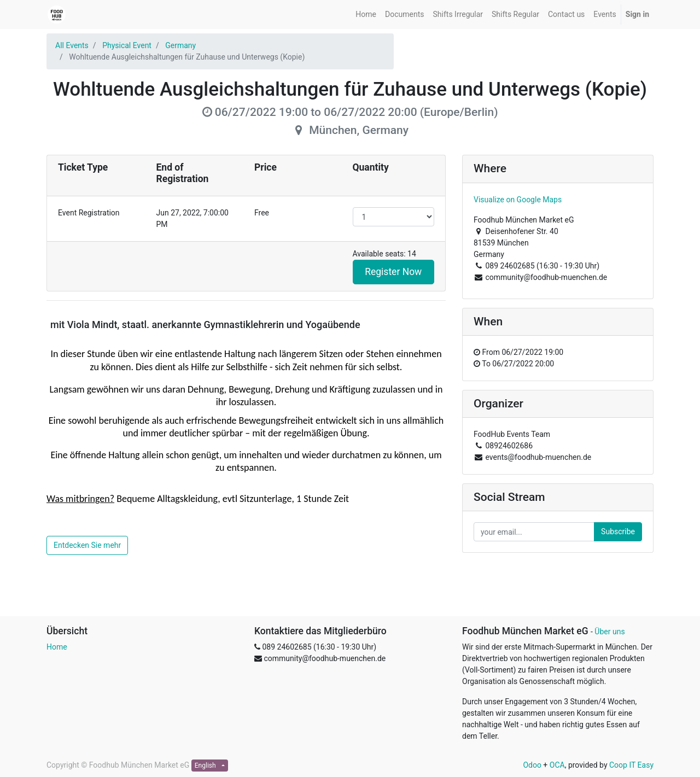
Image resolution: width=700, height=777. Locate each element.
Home (57, 647)
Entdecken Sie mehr (87, 545)
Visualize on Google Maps (518, 200)
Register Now (393, 272)
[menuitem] (366, 14)
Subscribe (618, 531)
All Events (72, 45)
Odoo (532, 765)
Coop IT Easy (631, 765)
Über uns (609, 632)
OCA (557, 765)
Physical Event (127, 45)
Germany (180, 45)
